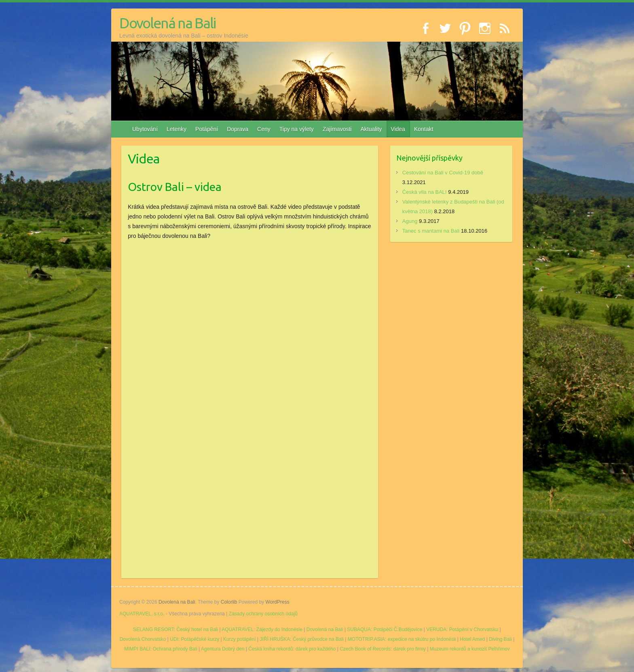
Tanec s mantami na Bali (431, 231)
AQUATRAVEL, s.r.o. (142, 614)
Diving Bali (500, 639)
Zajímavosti (337, 129)
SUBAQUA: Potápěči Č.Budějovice (385, 630)
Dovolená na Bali (167, 23)
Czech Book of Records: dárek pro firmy (383, 649)
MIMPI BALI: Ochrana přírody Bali (161, 649)
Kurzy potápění (240, 639)
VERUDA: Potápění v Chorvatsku (462, 630)
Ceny (264, 129)
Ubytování (145, 129)
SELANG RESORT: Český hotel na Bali (175, 630)
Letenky (176, 129)
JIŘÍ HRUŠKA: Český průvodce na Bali (302, 639)
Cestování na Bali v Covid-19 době (443, 173)
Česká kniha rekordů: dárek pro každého (292, 649)
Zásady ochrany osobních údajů (263, 614)
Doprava (238, 129)
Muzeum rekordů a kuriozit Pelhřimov (470, 649)
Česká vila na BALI (425, 192)
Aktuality (371, 129)
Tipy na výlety (297, 129)
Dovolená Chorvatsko (143, 639)
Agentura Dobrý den (223, 649)
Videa (398, 129)
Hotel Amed (472, 639)
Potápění (207, 129)
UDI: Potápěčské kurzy (194, 639)
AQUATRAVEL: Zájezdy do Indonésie (262, 630)
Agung (410, 221)
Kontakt (424, 129)
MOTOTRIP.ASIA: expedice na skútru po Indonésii (402, 639)
